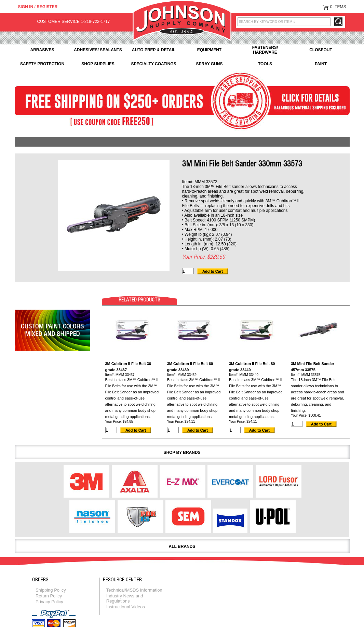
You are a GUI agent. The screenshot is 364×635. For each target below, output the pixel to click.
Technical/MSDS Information (134, 590)
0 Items (338, 7)
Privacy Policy (49, 602)
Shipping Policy (51, 590)
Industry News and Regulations (125, 598)
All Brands (182, 546)
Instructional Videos (126, 607)
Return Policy (49, 596)
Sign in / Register (38, 7)
